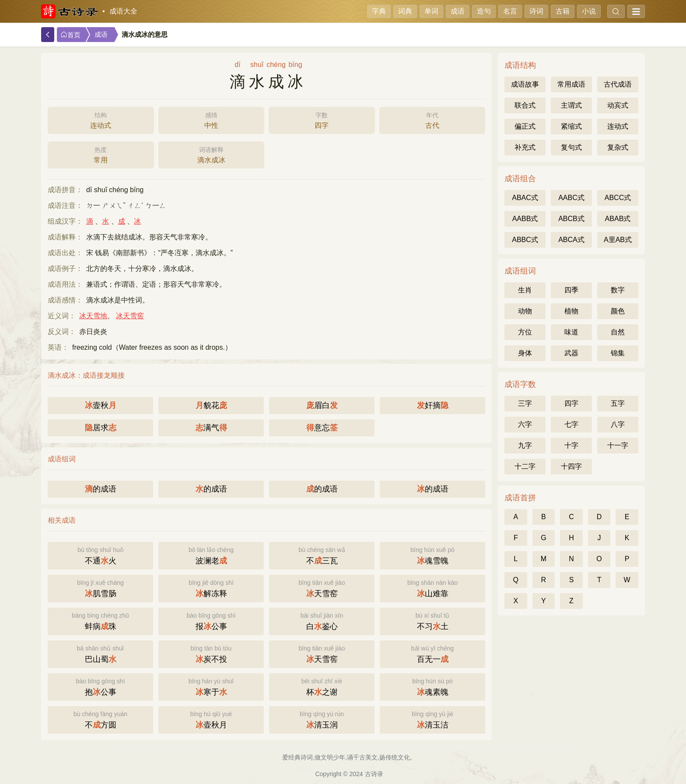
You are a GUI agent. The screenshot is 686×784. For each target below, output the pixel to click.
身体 (525, 353)
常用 (101, 154)
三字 (525, 403)
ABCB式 (571, 219)
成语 (458, 11)
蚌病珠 (100, 621)
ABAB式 (618, 219)
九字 (525, 445)
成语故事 (525, 84)
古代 (432, 120)
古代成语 (618, 84)
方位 (525, 332)
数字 (618, 290)
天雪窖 (322, 653)
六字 (525, 424)
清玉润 (322, 719)
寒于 (211, 686)
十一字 (618, 445)
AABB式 (525, 219)
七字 (571, 424)
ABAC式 (525, 198)
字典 (379, 11)
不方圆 (100, 719)
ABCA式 (571, 240)
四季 (571, 290)
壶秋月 (211, 719)
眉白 (322, 405)
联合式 (525, 105)
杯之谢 (322, 686)
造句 (484, 11)
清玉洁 (432, 719)
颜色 (618, 311)
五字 (618, 403)
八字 (618, 424)
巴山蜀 (100, 653)
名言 (510, 11)
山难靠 (432, 588)
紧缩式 (571, 126)
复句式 (571, 147)
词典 (405, 11)
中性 (212, 120)
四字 (322, 120)
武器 (571, 353)
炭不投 (211, 653)
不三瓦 (322, 555)
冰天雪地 (93, 316)
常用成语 (571, 84)
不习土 (432, 621)
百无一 (432, 653)
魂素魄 (432, 686)
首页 (70, 35)
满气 (211, 428)
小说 (589, 11)
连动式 (101, 120)
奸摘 (433, 405)
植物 (571, 311)
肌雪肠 (100, 588)
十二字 (525, 466)
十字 (571, 445)
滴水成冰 (212, 154)
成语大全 (123, 11)
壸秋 (101, 405)
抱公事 (100, 686)
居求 (101, 428)
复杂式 (618, 147)
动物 (525, 311)
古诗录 (374, 774)
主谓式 (571, 105)
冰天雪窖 (130, 316)
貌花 (211, 405)
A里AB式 (618, 240)
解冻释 (211, 588)
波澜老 (211, 555)
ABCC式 (618, 198)
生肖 (525, 290)
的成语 (101, 489)
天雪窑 (322, 588)
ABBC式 (525, 240)
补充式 (525, 147)
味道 (571, 332)
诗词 (536, 11)
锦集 (618, 353)
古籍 (563, 11)
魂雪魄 (432, 555)
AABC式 (571, 198)
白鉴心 (322, 621)
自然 (618, 332)
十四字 (571, 466)
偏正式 (525, 126)
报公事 (211, 621)
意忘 (322, 428)
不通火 (100, 555)
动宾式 (618, 105)
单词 (431, 11)
